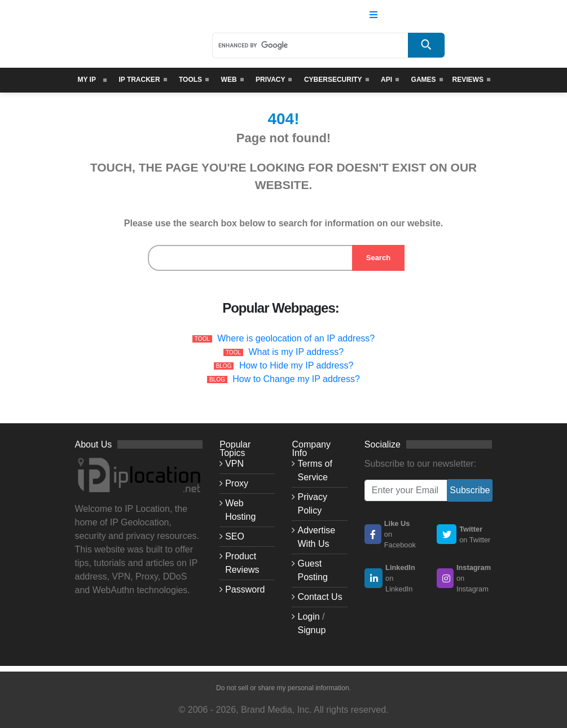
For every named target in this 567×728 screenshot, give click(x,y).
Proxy (237, 483)
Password (245, 589)
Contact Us (320, 597)
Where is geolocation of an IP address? (296, 338)
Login (308, 617)
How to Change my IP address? (296, 379)
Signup (311, 630)
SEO (235, 536)
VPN (234, 464)
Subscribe (470, 490)
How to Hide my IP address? (296, 365)
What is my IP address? (296, 352)
